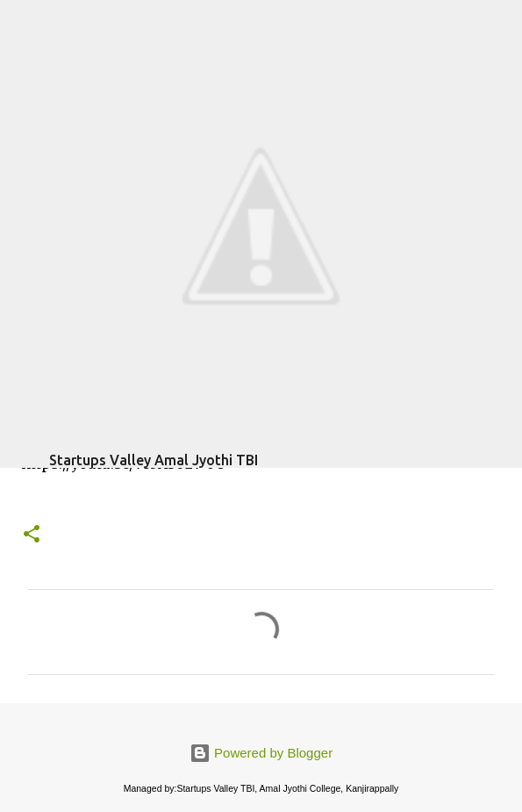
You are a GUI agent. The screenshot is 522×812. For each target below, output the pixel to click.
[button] (32, 535)
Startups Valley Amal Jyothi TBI (154, 460)
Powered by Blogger (261, 753)
